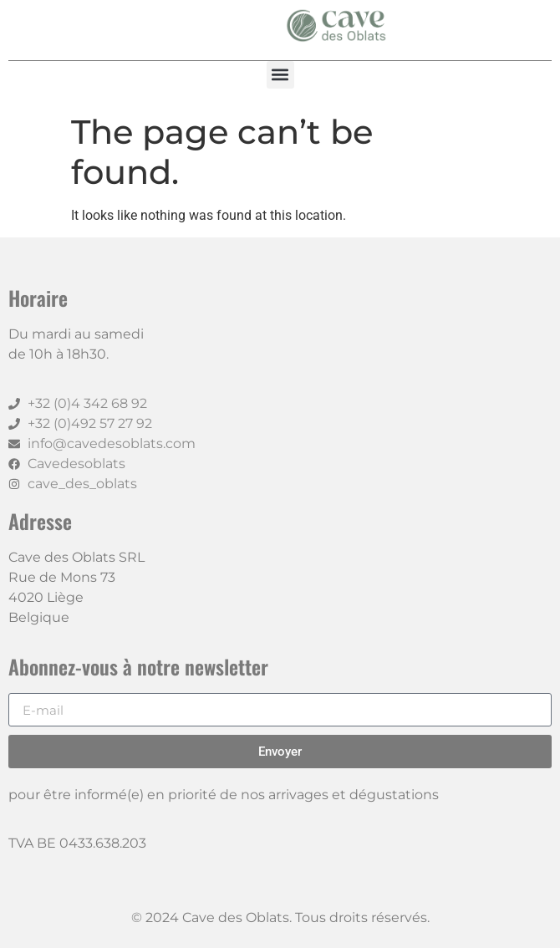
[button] (280, 75)
